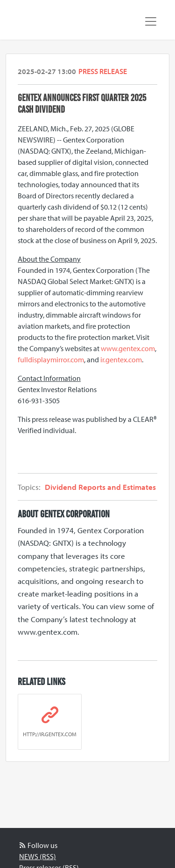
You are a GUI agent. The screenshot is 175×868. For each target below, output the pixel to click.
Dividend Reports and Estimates (100, 487)
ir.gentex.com (121, 359)
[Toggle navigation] (151, 21)
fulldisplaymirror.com (51, 359)
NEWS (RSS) (38, 856)
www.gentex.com (128, 348)
